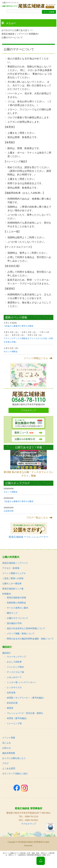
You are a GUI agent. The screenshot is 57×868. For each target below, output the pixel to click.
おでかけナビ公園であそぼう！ (16, 30)
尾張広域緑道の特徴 (16, 598)
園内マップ (12, 613)
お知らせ (7, 748)
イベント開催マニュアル (14, 573)
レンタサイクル (14, 687)
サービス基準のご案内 (17, 608)
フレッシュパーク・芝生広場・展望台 (25, 713)
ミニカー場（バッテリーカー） (22, 682)
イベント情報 (9, 738)
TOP (41, 862)
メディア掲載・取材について (21, 634)
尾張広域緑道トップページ (14, 34)
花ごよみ (7, 743)
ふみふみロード (14, 677)
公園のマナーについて (17, 618)
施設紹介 (7, 653)
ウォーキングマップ (16, 657)
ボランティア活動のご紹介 (15, 774)
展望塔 (10, 708)
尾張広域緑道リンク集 (13, 589)
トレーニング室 (14, 723)
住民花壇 (11, 693)
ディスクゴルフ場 (15, 672)
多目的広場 (12, 703)
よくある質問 (9, 768)
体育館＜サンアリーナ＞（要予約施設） (26, 698)
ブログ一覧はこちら (37, 518)
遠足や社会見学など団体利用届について (26, 628)
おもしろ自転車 (14, 662)
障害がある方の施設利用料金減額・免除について (30, 639)
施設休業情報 (9, 753)
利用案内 (33, 34)
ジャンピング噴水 (15, 667)
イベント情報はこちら (36, 358)
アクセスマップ (29, 410)
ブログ (5, 763)
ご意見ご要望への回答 (13, 578)
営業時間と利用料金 (16, 603)
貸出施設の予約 (14, 623)
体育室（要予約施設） (17, 718)
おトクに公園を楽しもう (14, 758)
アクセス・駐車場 (11, 568)
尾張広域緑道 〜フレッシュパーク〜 (28, 537)
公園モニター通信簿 (12, 584)
